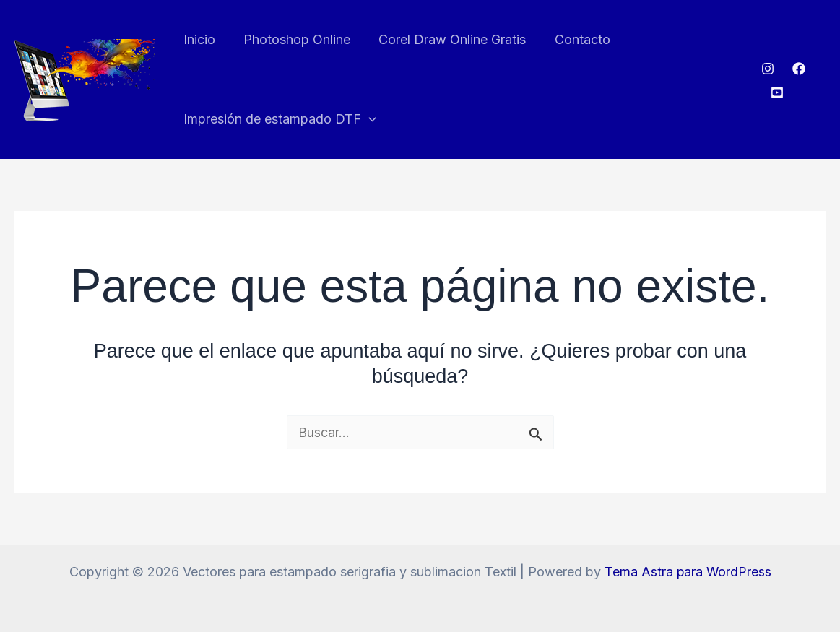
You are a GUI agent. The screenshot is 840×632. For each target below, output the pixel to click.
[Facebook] (798, 69)
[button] (367, 119)
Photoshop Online (293, 39)
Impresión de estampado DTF (278, 119)
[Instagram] (767, 69)
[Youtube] (776, 92)
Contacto (574, 39)
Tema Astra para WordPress (688, 572)
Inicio (198, 39)
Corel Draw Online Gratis (446, 39)
